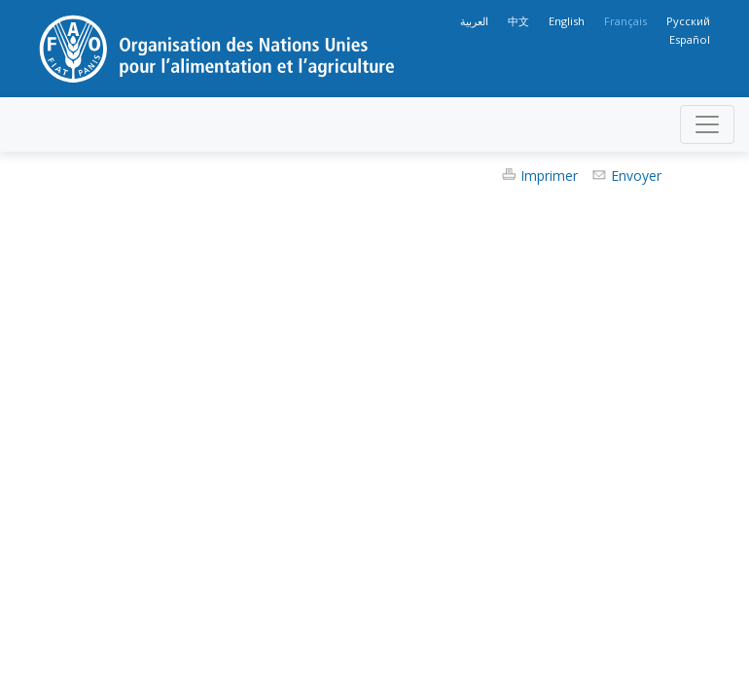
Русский (688, 21)
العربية (474, 21)
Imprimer (549, 175)
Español (690, 39)
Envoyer (636, 175)
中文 (518, 21)
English (567, 21)
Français (625, 21)
